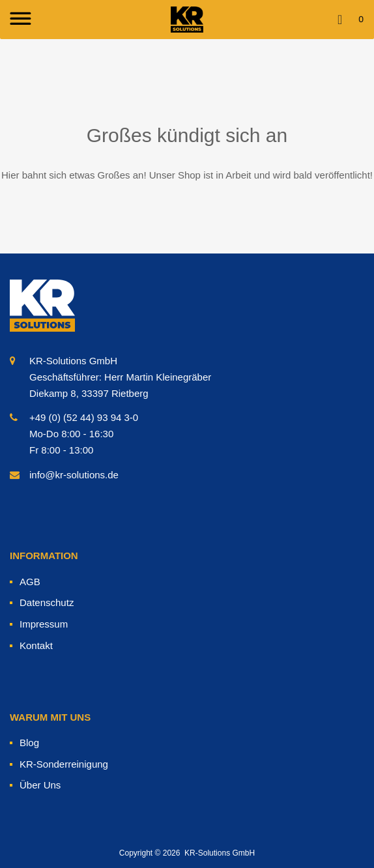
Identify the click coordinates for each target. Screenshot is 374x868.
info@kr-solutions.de (74, 475)
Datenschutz (47, 602)
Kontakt (36, 645)
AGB (30, 582)
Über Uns (40, 785)
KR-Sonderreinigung (64, 764)
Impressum (44, 624)
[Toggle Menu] (19, 20)
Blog (29, 743)
